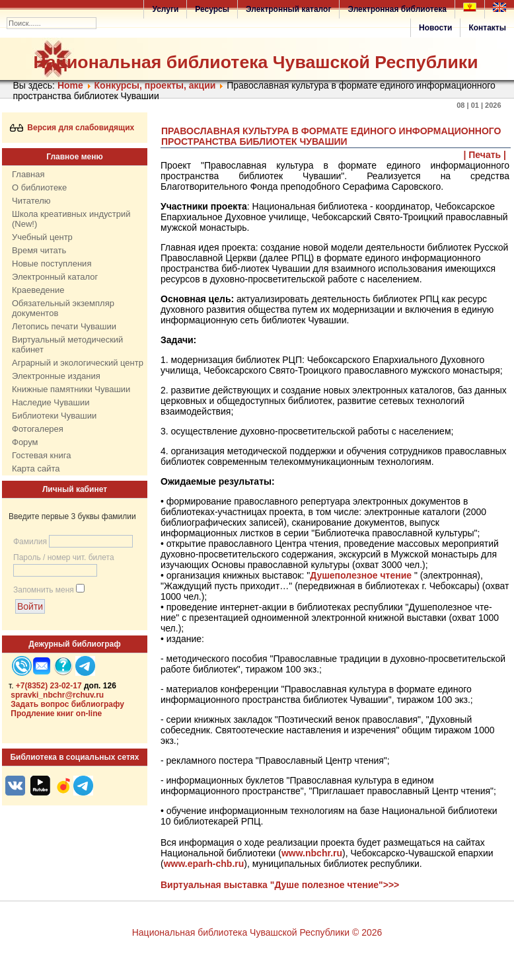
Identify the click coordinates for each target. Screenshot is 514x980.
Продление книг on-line (56, 714)
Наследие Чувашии (51, 402)
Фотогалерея (38, 429)
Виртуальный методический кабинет (67, 345)
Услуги (165, 9)
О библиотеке (39, 187)
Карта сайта (36, 469)
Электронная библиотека (397, 9)
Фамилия (30, 542)
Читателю (31, 201)
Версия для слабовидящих (72, 128)
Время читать (39, 250)
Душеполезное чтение (361, 575)
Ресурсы (212, 9)
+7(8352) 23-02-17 (49, 686)
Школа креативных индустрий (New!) (71, 219)
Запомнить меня (44, 590)
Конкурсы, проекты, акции (155, 85)
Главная (28, 174)
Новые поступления (52, 264)
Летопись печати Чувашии (64, 326)
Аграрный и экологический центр (78, 363)
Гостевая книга (41, 455)
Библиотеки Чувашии (54, 416)
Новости (435, 28)
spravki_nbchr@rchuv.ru (57, 695)
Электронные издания (56, 376)
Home (70, 85)
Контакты (487, 28)
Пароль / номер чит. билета (64, 557)
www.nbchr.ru (312, 853)
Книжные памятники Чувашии (71, 389)
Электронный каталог (288, 9)
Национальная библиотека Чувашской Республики (256, 62)
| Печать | (485, 155)
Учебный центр (42, 237)
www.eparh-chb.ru (204, 864)
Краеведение (38, 290)
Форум (25, 442)
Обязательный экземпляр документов (63, 308)
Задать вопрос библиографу (67, 704)
